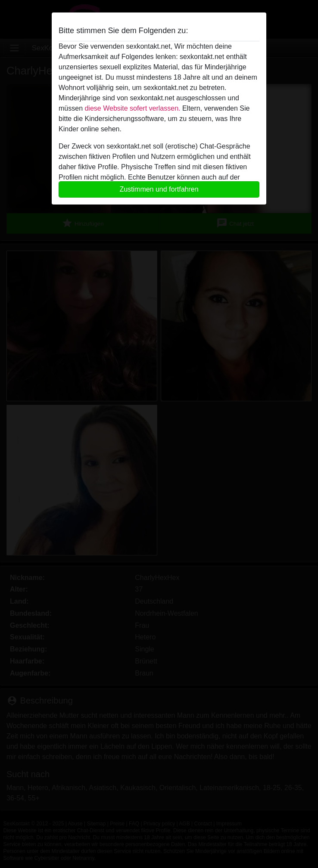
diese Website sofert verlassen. (132, 108)
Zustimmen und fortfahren (159, 189)
